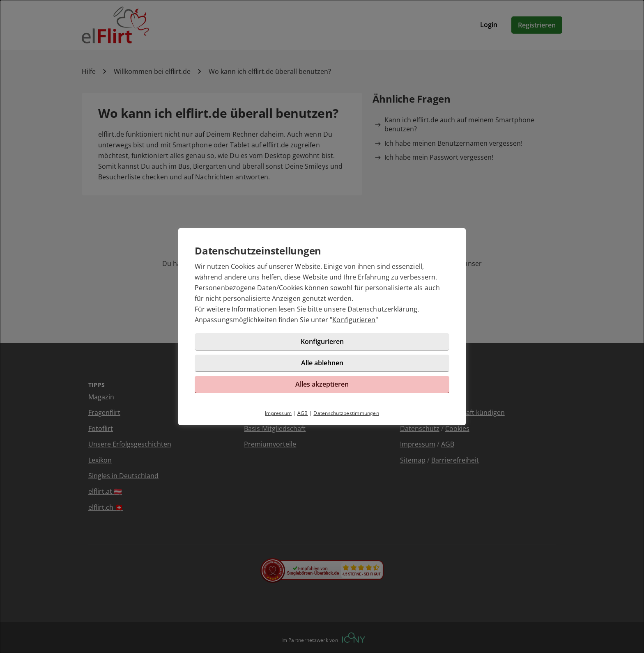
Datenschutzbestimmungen (346, 413)
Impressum (278, 413)
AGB (303, 413)
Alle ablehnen (322, 363)
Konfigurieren (354, 320)
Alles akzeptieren (322, 384)
